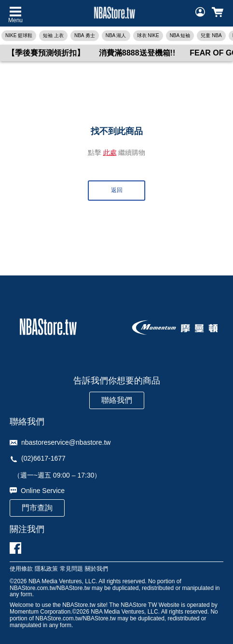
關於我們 (96, 569)
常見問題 (71, 569)
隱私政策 (46, 569)
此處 (110, 152)
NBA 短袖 (180, 35)
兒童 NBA (211, 35)
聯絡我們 (117, 400)
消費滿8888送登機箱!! (137, 53)
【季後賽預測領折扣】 (46, 53)
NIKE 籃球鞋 (19, 35)
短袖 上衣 (53, 35)
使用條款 (21, 569)
